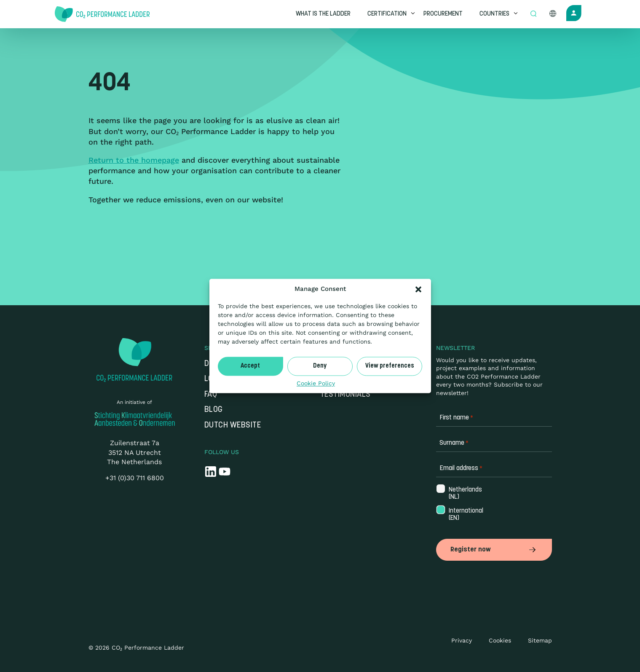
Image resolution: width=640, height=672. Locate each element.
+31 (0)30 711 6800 (135, 478)
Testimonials (345, 395)
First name (456, 418)
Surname (454, 443)
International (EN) (462, 515)
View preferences (390, 366)
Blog (214, 410)
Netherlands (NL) (462, 494)
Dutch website (233, 426)
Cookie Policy (316, 383)
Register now (494, 550)
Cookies (500, 640)
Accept (250, 366)
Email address (461, 469)
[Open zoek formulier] (533, 14)
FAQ (211, 395)
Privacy (462, 640)
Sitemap (540, 640)
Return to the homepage (134, 160)
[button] (418, 289)
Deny (320, 366)
